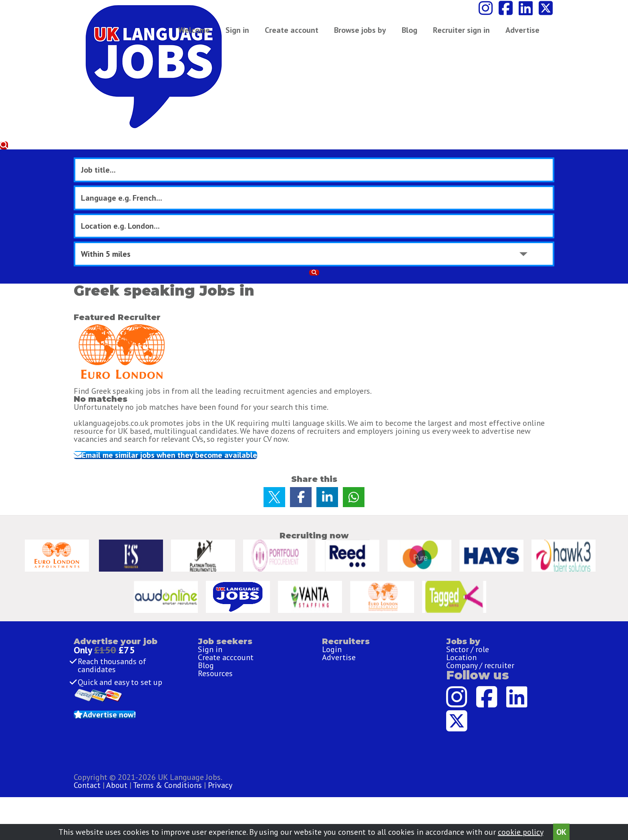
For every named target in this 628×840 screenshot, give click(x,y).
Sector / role (468, 615)
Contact (249, 793)
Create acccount (226, 629)
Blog (414, 34)
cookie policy (520, 829)
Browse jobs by (364, 34)
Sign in (241, 34)
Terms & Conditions (328, 793)
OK (561, 829)
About (278, 793)
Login (332, 615)
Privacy (381, 793)
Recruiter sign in (511, 34)
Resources (215, 657)
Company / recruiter (480, 643)
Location (461, 629)
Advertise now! (135, 710)
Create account (296, 34)
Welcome (198, 34)
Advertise (452, 34)
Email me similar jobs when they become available (197, 309)
